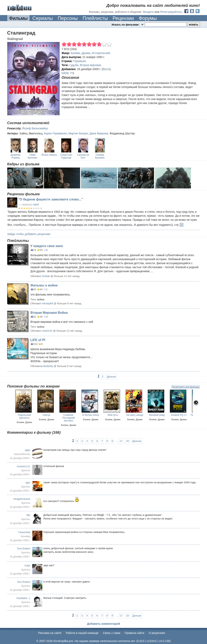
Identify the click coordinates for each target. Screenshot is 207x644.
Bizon (106, 69)
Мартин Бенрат (78, 133)
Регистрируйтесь (171, 12)
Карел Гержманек (55, 133)
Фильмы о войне (44, 285)
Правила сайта (134, 633)
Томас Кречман (33, 156)
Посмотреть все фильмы (186, 387)
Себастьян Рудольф (66, 156)
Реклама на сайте (50, 633)
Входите (148, 12)
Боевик (75, 53)
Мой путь (113, 415)
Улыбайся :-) (23, 598)
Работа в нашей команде (82, 633)
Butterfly (48, 366)
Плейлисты (95, 18)
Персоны (68, 18)
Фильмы (18, 18)
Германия (80, 61)
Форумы (148, 18)
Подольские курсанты (24, 416)
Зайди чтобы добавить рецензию (29, 234)
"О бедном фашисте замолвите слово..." (51, 199)
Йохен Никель (49, 155)
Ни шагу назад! (135, 415)
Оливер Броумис (100, 156)
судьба (74, 65)
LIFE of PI (38, 340)
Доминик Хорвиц (15, 156)
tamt (36, 204)
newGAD (47, 331)
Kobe (27, 566)
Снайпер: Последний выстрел (69, 418)
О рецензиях (157, 633)
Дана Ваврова (99, 133)
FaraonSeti (24, 532)
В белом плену (91, 415)
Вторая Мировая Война (49, 313)
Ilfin (28, 515)
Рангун (47, 415)
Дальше (111, 377)
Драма (86, 53)
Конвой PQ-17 (179, 415)
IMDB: (66, 73)
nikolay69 (47, 303)
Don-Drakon (24, 549)
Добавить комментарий (103, 624)
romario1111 (23, 466)
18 (127, 441)
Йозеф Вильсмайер (35, 128)
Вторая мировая (90, 65)
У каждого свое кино (47, 246)
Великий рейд (157, 415)
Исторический (101, 53)
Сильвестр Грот (83, 156)
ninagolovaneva (22, 499)
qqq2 (28, 450)
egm (28, 483)
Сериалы (43, 18)
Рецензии (123, 18)
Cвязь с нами (112, 633)
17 (121, 441)
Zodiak (46, 276)
